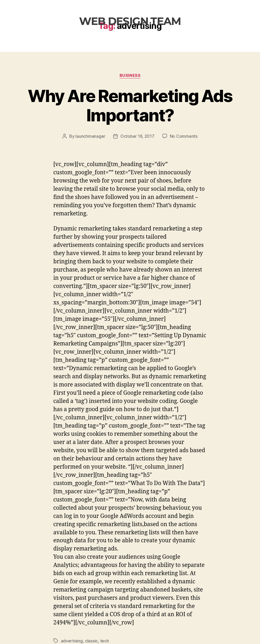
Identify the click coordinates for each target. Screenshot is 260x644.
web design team (130, 21)
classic (91, 641)
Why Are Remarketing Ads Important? (130, 105)
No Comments (184, 136)
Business (130, 75)
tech (105, 641)
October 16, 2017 (137, 136)
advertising (72, 641)
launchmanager (90, 136)
